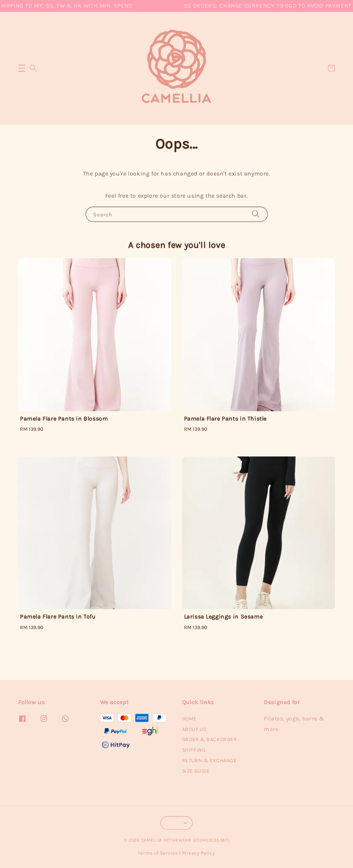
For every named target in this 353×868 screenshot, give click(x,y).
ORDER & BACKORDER (210, 739)
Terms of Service (158, 853)
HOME (189, 719)
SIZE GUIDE (196, 771)
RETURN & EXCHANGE (210, 760)
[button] (22, 68)
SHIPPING (194, 750)
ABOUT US (194, 729)
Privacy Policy (199, 853)
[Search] (256, 214)
